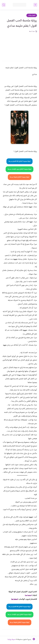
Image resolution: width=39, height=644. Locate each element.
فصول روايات (32, 15)
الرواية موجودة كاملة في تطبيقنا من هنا (20, 177)
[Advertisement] (19, 45)
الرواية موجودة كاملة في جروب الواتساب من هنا (19, 169)
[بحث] (4, 5)
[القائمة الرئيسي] (35, 5)
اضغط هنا (28, 596)
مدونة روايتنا (12, 639)
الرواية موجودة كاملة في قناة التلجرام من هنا (19, 161)
